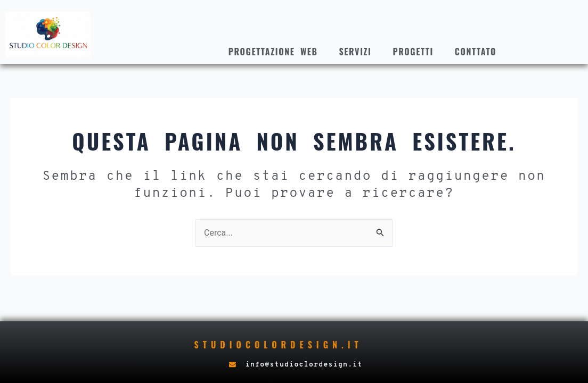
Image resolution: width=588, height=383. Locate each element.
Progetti (413, 52)
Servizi (356, 52)
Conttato (476, 52)
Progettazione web (273, 52)
